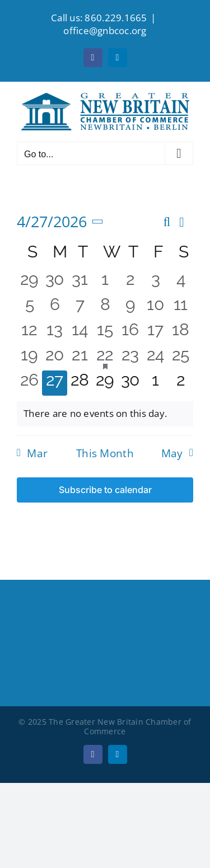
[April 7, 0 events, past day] (80, 308)
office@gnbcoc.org (105, 31)
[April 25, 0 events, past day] (181, 358)
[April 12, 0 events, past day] (29, 333)
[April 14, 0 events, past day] (80, 333)
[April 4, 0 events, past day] (181, 282)
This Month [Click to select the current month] (105, 453)
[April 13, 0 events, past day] (55, 333)
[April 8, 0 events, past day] (105, 308)
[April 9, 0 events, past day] (130, 308)
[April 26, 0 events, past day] (29, 383)
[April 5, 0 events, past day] (29, 308)
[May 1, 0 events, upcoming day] (155, 383)
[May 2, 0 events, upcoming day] (181, 383)
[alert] (105, 414)
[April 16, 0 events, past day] (130, 333)
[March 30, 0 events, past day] (55, 282)
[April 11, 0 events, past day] (181, 308)
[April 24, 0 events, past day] (155, 358)
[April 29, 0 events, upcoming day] (105, 383)
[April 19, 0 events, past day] (29, 358)
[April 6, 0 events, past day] (55, 308)
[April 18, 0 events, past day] (181, 333)
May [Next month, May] (172, 453)
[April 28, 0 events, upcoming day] (80, 383)
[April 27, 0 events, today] (55, 383)
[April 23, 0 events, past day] (130, 358)
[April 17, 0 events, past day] (155, 333)
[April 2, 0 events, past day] (130, 282)
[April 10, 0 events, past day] (155, 308)
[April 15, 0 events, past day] (105, 333)
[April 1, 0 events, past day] (105, 282)
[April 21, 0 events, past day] (80, 358)
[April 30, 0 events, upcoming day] (130, 383)
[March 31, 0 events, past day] (80, 282)
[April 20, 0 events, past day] (55, 358)
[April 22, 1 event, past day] (105, 358)
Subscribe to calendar (105, 490)
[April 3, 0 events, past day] (155, 282)
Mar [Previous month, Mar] (37, 453)
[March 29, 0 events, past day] (29, 282)
